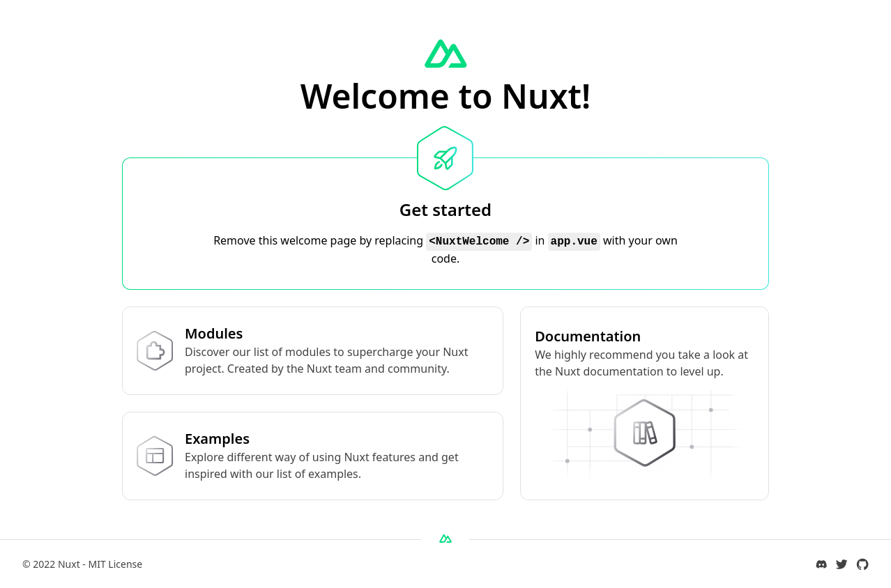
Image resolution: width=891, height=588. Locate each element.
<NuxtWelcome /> (479, 242)
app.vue (574, 242)
